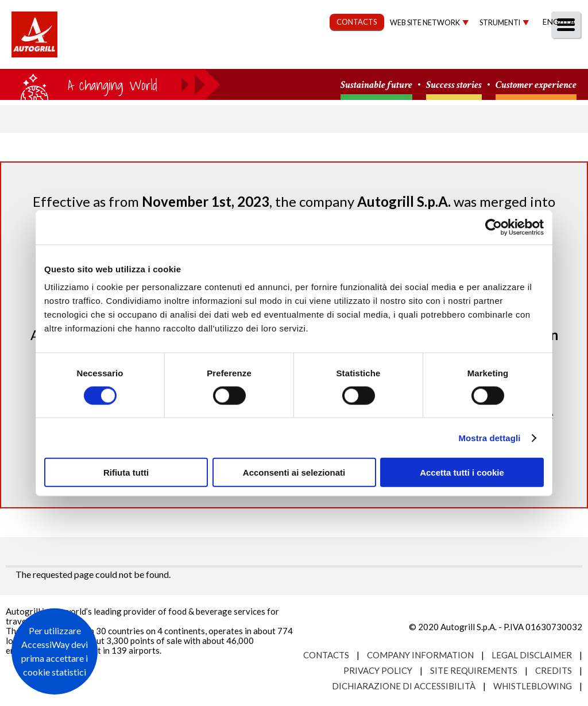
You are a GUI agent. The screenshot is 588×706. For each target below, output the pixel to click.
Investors (450, 55)
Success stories (454, 85)
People (561, 55)
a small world (110, 84)
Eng (551, 22)
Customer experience (536, 85)
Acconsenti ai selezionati (294, 472)
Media (509, 55)
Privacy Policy (378, 670)
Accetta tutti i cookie (462, 472)
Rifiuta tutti (126, 472)
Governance (373, 55)
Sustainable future (376, 85)
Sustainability (285, 55)
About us (143, 55)
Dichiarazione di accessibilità (404, 686)
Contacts (326, 655)
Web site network (425, 23)
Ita (568, 22)
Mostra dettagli (489, 437)
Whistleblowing (533, 686)
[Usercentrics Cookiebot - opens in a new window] (494, 227)
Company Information (420, 655)
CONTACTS (357, 22)
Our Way (208, 55)
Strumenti (500, 23)
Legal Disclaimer (532, 655)
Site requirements (474, 670)
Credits (554, 670)
